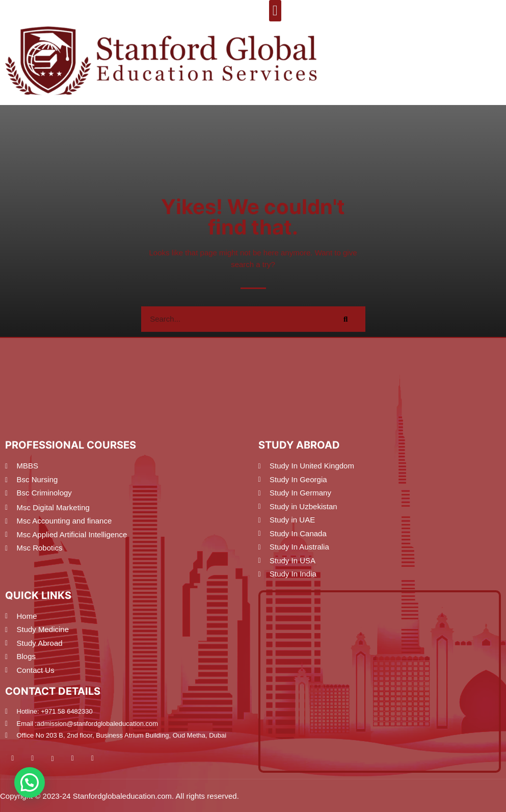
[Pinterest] (99, 758)
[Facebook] (39, 758)
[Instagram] (59, 758)
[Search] (346, 319)
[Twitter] (79, 758)
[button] (275, 11)
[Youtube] (19, 758)
